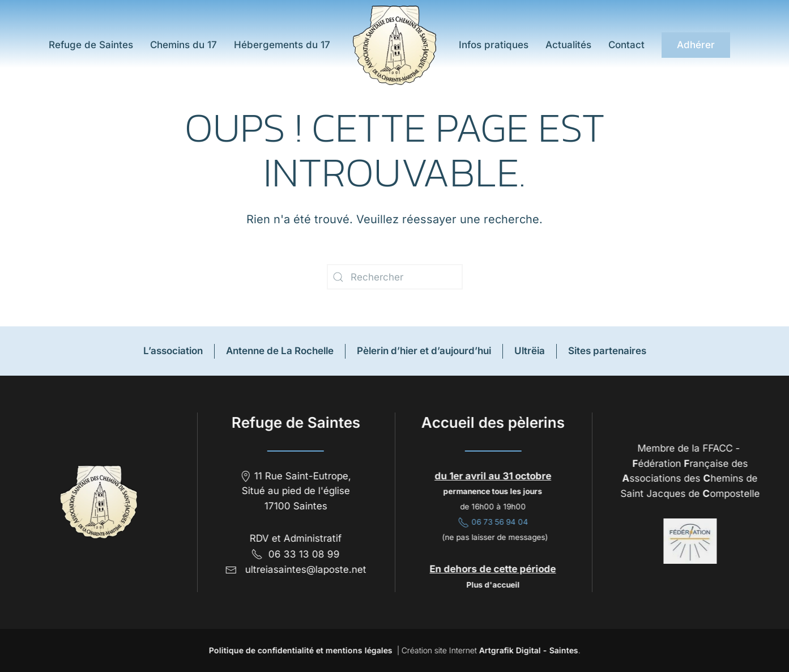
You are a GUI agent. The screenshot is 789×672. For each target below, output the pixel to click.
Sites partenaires (607, 351)
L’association (173, 351)
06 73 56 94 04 (492, 522)
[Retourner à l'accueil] (394, 45)
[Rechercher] (395, 277)
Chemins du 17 (184, 45)
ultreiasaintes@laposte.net (305, 569)
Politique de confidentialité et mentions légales (299, 650)
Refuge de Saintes (89, 45)
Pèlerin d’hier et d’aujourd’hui (424, 351)
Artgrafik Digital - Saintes (527, 650)
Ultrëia (530, 351)
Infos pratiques (494, 45)
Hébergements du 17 (282, 45)
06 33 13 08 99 (295, 554)
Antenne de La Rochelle (280, 351)
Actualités (568, 45)
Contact (626, 45)
